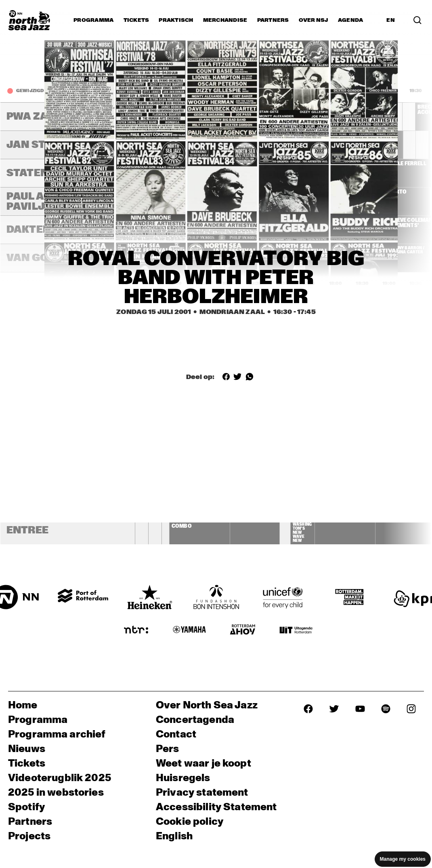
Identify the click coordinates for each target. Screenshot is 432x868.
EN (391, 20)
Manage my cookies (403, 859)
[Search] (417, 20)
